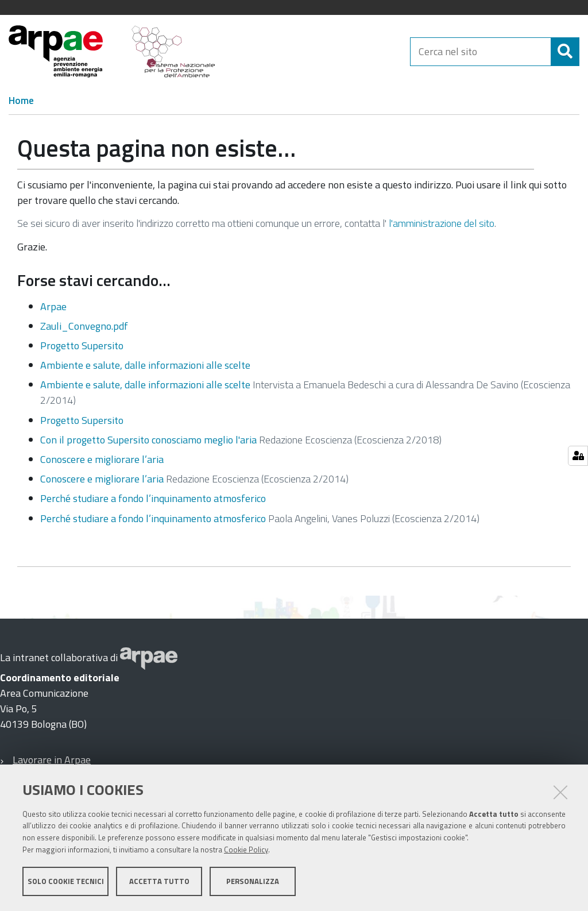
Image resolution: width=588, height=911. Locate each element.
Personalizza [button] (253, 881)
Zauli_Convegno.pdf (84, 326)
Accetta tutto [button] (159, 881)
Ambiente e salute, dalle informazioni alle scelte (145, 365)
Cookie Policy (246, 850)
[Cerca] (565, 52)
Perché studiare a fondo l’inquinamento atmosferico (153, 498)
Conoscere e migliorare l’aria (102, 459)
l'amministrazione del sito (442, 223)
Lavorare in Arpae (52, 760)
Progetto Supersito (82, 346)
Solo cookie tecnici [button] (66, 881)
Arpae (53, 306)
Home (21, 101)
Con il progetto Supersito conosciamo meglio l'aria (148, 440)
